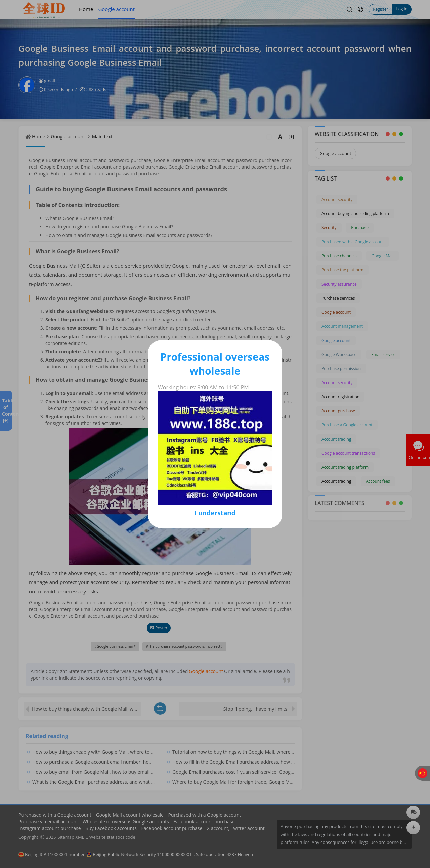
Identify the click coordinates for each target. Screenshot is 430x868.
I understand (215, 513)
